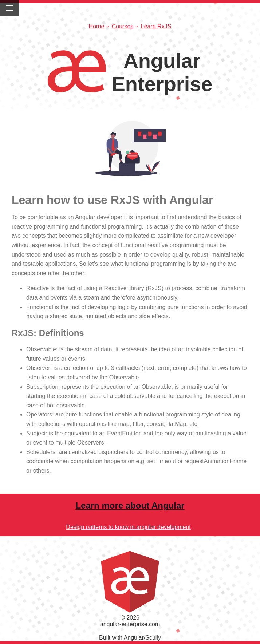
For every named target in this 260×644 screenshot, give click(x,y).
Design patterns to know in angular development (128, 527)
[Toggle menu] (9, 8)
